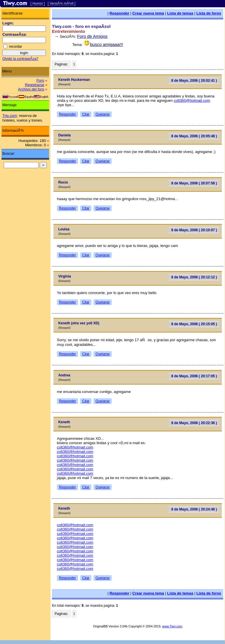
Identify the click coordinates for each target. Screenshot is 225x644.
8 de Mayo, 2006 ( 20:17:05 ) (194, 376)
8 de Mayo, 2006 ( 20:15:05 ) (194, 324)
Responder (119, 13)
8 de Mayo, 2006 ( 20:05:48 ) (194, 136)
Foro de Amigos (92, 36)
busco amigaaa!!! (107, 44)
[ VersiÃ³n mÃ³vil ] (61, 3)
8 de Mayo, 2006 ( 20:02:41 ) (194, 81)
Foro (40, 80)
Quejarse (103, 114)
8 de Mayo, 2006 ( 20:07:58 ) (194, 183)
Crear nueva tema (148, 13)
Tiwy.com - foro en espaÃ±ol (81, 26)
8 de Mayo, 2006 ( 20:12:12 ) (194, 277)
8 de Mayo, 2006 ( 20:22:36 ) (194, 423)
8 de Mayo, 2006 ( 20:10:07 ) (194, 230)
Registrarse (35, 85)
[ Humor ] (38, 3)
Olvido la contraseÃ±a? (20, 59)
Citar (86, 114)
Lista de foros (209, 13)
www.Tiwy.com (172, 626)
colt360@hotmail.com (192, 100)
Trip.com (10, 116)
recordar (16, 47)
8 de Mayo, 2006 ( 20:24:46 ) (194, 509)
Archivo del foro (31, 89)
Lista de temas (180, 13)
